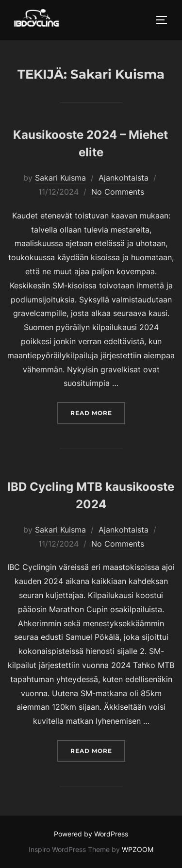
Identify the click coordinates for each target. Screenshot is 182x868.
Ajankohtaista (124, 178)
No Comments (118, 192)
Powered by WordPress (91, 834)
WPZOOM (138, 849)
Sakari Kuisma (60, 178)
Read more (98, 412)
